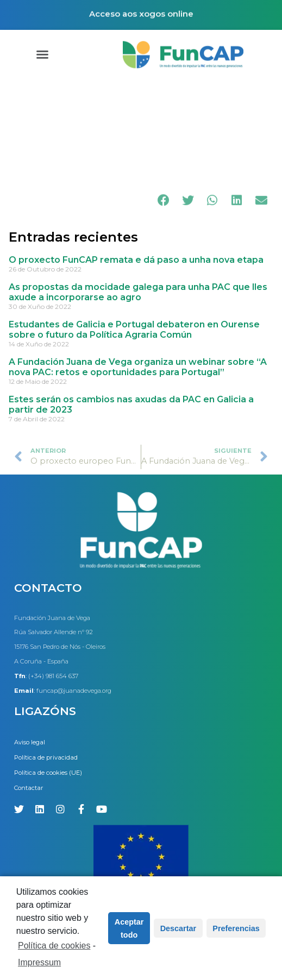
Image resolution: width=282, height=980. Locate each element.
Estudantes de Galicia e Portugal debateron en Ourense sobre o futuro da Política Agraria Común (134, 330)
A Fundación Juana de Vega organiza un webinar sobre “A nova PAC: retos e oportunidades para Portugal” (138, 367)
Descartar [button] (178, 928)
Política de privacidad (46, 757)
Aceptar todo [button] (129, 928)
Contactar (29, 788)
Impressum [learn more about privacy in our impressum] (39, 962)
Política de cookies (54, 946)
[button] (42, 51)
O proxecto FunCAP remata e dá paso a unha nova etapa (136, 260)
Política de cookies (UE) (48, 773)
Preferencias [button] (236, 928)
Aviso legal (30, 742)
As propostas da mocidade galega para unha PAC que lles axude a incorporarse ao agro (138, 292)
